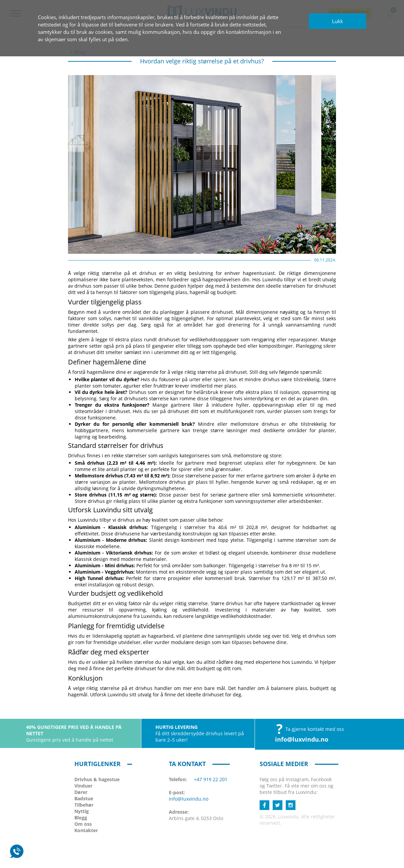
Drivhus (97, 779)
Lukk (338, 21)
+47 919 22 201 (211, 779)
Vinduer (83, 786)
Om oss (83, 824)
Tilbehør (84, 805)
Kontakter (86, 830)
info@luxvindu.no (302, 739)
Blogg (81, 818)
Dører (81, 792)
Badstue (84, 798)
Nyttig (82, 811)
